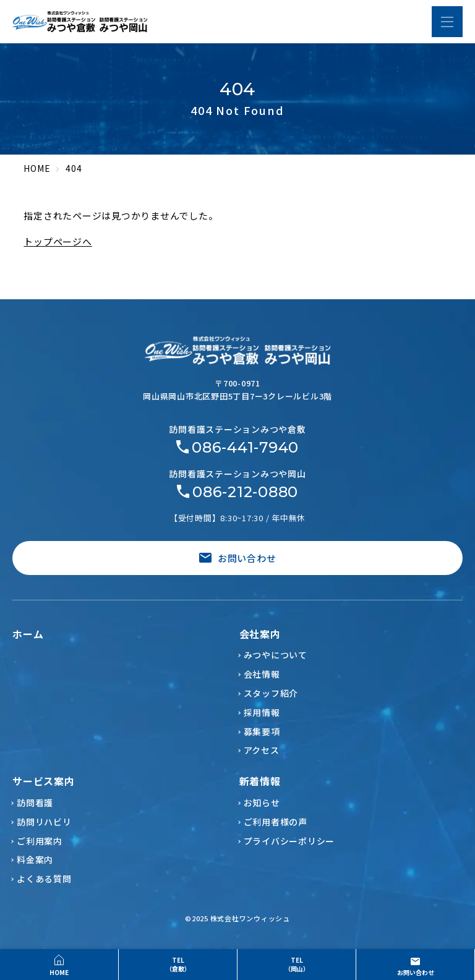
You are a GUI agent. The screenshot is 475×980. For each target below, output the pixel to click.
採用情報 (262, 712)
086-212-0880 (245, 492)
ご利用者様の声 (276, 822)
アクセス (262, 750)
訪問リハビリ (44, 822)
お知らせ (262, 803)
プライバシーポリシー (289, 841)
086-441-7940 (245, 448)
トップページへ (58, 241)
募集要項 (262, 731)
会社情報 (262, 674)
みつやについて (276, 655)
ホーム (28, 634)
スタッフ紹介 (271, 693)
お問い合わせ (238, 558)
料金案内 (35, 859)
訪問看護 (35, 803)
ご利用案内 (40, 841)
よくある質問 (44, 879)
